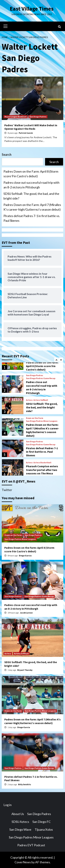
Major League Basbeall (16, 117)
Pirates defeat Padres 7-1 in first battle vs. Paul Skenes (32, 218)
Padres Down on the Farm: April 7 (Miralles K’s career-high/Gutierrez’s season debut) (32, 207)
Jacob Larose (26, 613)
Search (7, 155)
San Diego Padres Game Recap (41, 378)
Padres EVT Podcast (31, 845)
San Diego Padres (38, 117)
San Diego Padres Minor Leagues (42, 421)
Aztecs (29, 400)
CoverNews (23, 862)
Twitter (7, 490)
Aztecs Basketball (42, 463)
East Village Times (32, 9)
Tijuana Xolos (44, 829)
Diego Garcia (25, 556)
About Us (18, 814)
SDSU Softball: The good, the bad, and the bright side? (31, 196)
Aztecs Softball (41, 400)
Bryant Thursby (25, 670)
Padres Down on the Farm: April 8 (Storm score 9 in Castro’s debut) (31, 174)
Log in (8, 805)
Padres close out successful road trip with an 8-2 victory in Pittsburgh (31, 185)
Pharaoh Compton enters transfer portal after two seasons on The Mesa (42, 470)
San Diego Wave (20, 829)
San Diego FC (42, 822)
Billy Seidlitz (25, 784)
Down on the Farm (35, 418)
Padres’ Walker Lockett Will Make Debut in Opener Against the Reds (31, 127)
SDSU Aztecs (20, 822)
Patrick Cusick (26, 133)
